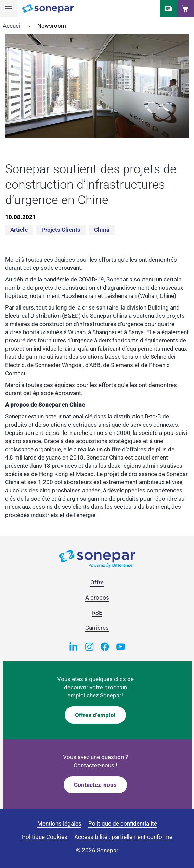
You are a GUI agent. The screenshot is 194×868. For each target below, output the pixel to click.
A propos (97, 597)
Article (19, 230)
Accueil (12, 26)
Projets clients (61, 230)
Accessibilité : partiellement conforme (123, 837)
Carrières (97, 628)
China (102, 230)
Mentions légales (59, 823)
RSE (97, 613)
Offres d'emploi (95, 715)
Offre (97, 582)
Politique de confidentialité (123, 823)
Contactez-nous (95, 785)
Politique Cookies (45, 837)
